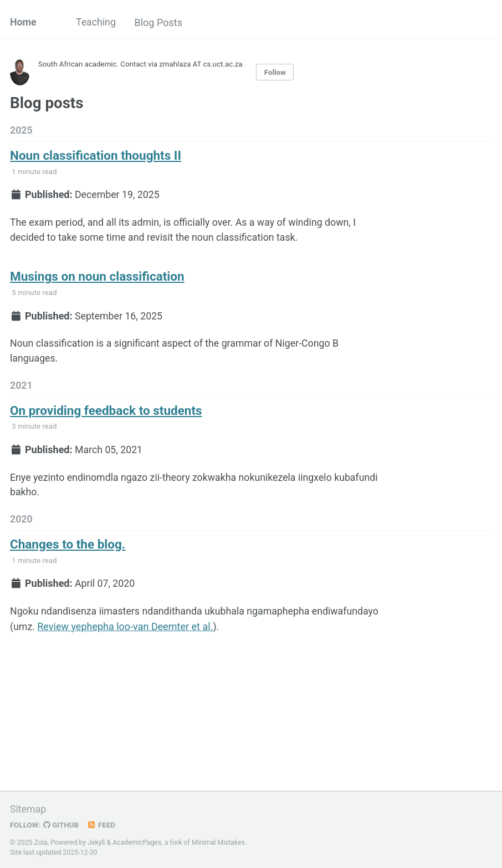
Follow (279, 72)
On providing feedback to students (106, 413)
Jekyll (96, 842)
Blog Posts (161, 22)
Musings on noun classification (97, 278)
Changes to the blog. (68, 549)
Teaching (97, 22)
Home (23, 22)
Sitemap (28, 809)
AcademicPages (138, 842)
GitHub (62, 825)
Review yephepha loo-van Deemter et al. (195, 631)
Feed (103, 825)
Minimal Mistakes (220, 842)
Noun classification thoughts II (96, 156)
